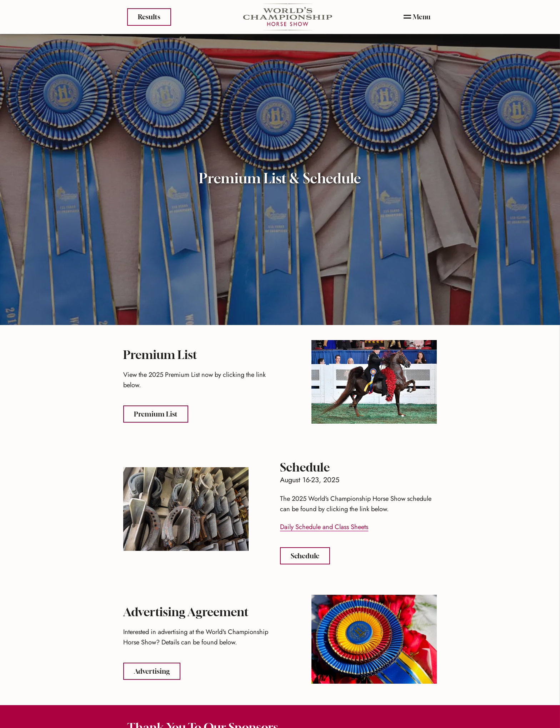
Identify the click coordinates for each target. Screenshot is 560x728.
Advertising (157, 670)
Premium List (161, 413)
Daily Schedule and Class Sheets (324, 527)
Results (149, 16)
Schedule (310, 555)
